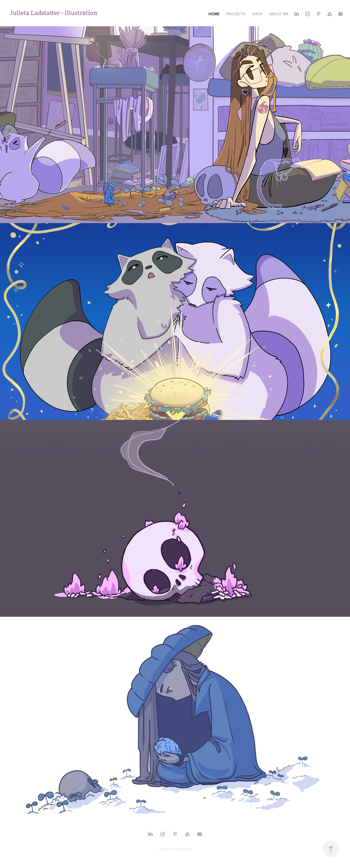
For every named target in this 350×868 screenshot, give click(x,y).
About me (279, 14)
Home (214, 14)
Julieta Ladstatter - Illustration (55, 13)
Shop (257, 14)
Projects (236, 14)
